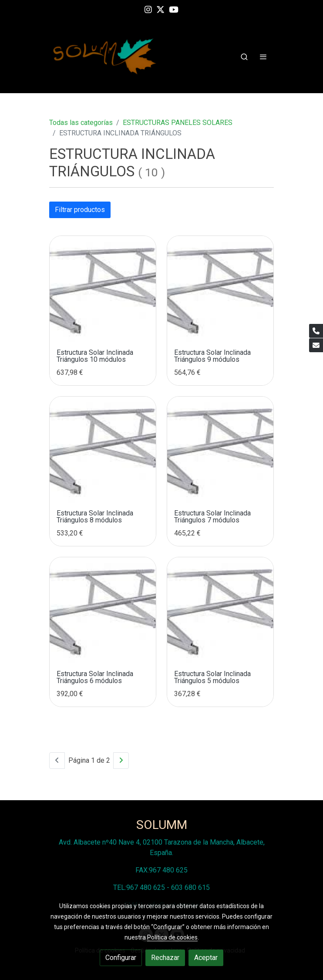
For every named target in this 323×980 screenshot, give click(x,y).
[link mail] (316, 345)
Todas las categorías (81, 123)
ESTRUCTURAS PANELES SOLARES (178, 123)
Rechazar (165, 958)
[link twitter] (160, 9)
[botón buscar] (244, 57)
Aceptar (206, 958)
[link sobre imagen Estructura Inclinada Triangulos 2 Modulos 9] (220, 450)
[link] (105, 56)
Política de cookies (172, 937)
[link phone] (316, 331)
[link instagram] (148, 9)
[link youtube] (174, 9)
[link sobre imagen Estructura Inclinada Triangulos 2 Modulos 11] (220, 289)
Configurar (121, 958)
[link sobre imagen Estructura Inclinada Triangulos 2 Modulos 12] (103, 289)
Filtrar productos (80, 210)
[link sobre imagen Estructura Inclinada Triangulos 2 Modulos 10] (103, 450)
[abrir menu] (263, 57)
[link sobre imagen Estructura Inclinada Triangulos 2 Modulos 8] (103, 610)
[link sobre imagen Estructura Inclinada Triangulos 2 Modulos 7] (220, 610)
